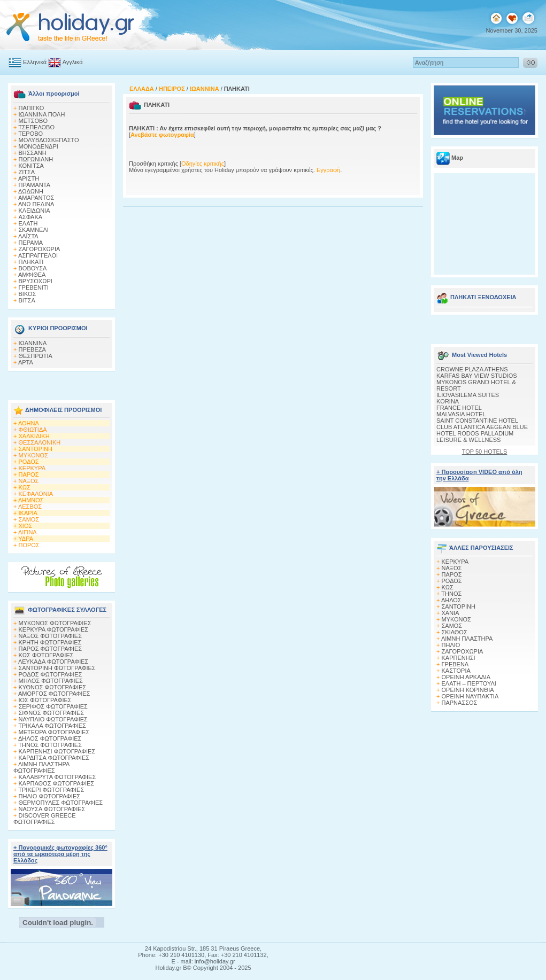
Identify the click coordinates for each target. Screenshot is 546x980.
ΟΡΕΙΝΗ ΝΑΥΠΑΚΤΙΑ (470, 696)
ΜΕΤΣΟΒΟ (33, 121)
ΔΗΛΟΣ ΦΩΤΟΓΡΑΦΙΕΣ (50, 738)
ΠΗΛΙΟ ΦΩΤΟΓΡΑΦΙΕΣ (50, 796)
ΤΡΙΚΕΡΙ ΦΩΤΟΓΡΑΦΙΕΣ (51, 790)
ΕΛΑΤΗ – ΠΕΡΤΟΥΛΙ (469, 683)
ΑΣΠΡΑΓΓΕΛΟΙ (38, 255)
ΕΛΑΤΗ (28, 223)
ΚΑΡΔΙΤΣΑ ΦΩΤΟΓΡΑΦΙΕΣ (54, 758)
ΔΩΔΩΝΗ (31, 191)
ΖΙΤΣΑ (27, 172)
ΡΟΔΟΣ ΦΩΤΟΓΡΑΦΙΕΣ (51, 674)
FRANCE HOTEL (459, 408)
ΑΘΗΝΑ (29, 423)
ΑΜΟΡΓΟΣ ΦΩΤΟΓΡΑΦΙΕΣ (54, 694)
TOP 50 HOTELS (485, 452)
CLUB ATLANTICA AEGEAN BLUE (482, 427)
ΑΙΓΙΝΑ (28, 532)
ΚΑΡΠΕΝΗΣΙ (459, 658)
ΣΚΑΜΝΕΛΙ (34, 230)
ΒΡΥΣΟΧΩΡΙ (36, 281)
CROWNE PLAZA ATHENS (472, 369)
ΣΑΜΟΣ (29, 519)
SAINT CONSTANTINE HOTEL (477, 421)
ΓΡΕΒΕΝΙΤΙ (34, 287)
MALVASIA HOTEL (461, 414)
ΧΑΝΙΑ (451, 613)
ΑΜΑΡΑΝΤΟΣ (36, 198)
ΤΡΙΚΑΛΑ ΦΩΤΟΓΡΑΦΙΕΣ (52, 726)
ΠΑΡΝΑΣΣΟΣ (460, 703)
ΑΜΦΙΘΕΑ (32, 275)
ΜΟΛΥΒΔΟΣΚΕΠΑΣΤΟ (49, 140)
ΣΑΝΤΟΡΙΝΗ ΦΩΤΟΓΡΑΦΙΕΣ (57, 668)
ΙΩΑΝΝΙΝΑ (33, 343)
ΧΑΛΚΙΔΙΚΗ (34, 436)
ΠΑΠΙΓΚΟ (32, 108)
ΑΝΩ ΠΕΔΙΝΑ (36, 204)
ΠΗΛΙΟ (451, 645)
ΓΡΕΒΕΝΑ (455, 664)
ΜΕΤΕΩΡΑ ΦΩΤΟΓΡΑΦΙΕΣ (54, 732)
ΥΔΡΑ (26, 539)
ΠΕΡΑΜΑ (31, 243)
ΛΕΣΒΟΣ (30, 507)
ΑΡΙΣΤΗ (29, 178)
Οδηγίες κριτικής (203, 164)
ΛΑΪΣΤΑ (28, 236)
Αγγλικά (73, 62)
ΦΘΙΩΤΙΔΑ (33, 430)
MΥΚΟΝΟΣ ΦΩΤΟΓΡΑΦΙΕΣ (55, 623)
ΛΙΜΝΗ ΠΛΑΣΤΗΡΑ (467, 639)
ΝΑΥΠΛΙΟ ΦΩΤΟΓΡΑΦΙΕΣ (53, 719)
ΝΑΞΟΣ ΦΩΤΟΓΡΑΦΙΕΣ (51, 636)
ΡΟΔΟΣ (29, 462)
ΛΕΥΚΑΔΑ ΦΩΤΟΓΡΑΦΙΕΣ (53, 662)
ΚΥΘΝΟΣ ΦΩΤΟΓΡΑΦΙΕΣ (53, 687)
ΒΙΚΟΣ (28, 294)
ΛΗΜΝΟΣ (31, 500)
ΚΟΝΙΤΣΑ (31, 166)
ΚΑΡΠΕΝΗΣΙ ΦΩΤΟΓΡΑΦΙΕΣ (57, 751)
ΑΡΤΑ (26, 362)
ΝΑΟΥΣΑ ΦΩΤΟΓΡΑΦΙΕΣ (52, 809)
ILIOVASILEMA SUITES (468, 395)
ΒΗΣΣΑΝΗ (33, 153)
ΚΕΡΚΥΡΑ (32, 468)
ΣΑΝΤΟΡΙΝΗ (36, 449)
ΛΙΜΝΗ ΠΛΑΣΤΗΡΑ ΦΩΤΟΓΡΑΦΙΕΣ (41, 767)
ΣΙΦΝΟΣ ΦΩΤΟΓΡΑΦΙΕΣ (52, 713)
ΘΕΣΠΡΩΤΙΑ (36, 356)
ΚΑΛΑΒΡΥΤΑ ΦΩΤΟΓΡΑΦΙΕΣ (57, 777)
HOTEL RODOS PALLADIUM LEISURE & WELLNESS (475, 437)
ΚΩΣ (25, 487)
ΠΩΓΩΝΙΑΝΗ (36, 159)
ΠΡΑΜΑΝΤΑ (35, 185)
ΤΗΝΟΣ (451, 594)
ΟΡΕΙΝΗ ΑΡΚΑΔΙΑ (466, 677)
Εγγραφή (328, 170)
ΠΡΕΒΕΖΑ (32, 349)
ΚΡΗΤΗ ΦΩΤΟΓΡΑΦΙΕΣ (50, 642)
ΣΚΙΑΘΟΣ (455, 632)
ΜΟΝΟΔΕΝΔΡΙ (39, 146)
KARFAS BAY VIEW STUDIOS (477, 376)
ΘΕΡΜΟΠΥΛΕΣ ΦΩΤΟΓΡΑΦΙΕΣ (61, 803)
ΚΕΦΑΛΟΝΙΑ (36, 494)
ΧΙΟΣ (26, 526)
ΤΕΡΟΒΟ (30, 134)
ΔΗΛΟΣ (451, 600)
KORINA (448, 401)
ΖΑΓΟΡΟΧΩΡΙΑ (40, 249)
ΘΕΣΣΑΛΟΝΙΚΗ (40, 442)
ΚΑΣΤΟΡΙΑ (456, 671)
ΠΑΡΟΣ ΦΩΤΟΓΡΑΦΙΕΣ (51, 649)
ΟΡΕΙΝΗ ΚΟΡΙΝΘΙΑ (468, 690)
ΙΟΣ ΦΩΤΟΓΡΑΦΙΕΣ (45, 700)
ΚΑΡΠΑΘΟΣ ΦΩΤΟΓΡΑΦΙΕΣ (57, 783)
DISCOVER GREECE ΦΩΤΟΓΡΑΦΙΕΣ (44, 819)
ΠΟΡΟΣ (29, 545)
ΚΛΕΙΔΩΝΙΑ (34, 211)
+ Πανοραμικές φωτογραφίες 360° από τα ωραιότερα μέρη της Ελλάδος (60, 854)
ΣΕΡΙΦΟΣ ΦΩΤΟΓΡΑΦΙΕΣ (53, 706)
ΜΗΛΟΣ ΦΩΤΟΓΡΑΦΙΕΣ (51, 681)
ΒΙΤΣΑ (27, 300)
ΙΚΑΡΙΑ (28, 513)
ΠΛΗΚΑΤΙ (31, 262)
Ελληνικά (35, 62)
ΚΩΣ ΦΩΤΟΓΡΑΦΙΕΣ (46, 655)
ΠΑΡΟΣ (29, 475)
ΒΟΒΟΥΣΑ (33, 268)
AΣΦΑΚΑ (31, 217)
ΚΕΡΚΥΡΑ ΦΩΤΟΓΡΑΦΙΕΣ (54, 629)
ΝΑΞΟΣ (29, 481)
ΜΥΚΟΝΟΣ (33, 455)
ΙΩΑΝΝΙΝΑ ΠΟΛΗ (42, 114)
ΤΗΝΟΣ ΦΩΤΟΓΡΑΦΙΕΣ (50, 745)
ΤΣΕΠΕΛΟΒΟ (36, 127)
